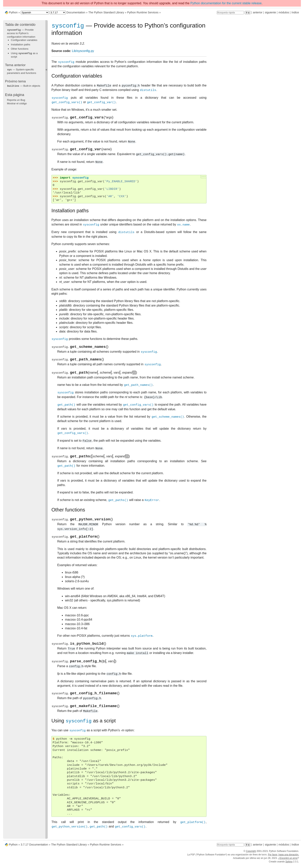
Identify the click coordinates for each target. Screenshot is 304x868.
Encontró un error (289, 861)
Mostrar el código (17, 103)
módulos (284, 12)
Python (13, 12)
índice (295, 12)
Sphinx (289, 865)
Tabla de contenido (20, 25)
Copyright (251, 854)
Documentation (76, 12)
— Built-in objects (24, 85)
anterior (258, 12)
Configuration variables (24, 40)
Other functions (20, 49)
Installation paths (21, 44)
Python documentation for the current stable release (226, 3)
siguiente (270, 12)
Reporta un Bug (16, 99)
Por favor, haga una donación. (283, 858)
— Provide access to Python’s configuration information (21, 33)
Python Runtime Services (143, 12)
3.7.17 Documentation (34, 847)
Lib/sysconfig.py (83, 52)
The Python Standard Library (106, 12)
